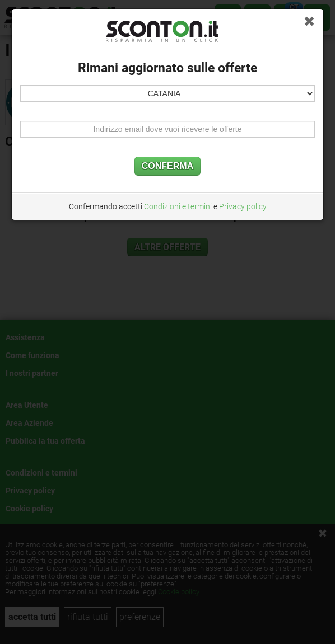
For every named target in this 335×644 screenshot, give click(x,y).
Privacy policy (243, 206)
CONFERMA (167, 166)
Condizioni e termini (178, 206)
